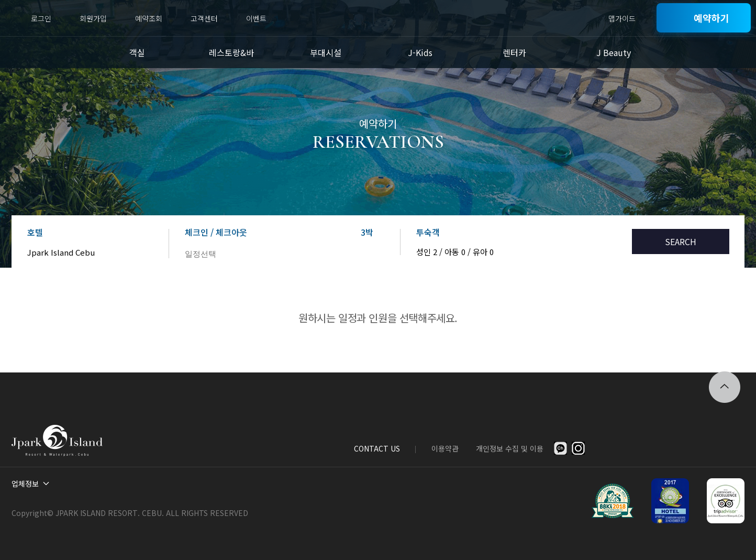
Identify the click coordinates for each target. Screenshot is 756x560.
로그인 (41, 18)
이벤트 (256, 18)
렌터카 (514, 52)
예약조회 (149, 18)
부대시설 (326, 52)
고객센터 (204, 18)
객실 (137, 52)
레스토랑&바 (231, 52)
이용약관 (445, 448)
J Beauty (614, 52)
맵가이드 (622, 18)
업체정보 (25, 484)
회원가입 (93, 18)
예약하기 (711, 18)
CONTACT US (377, 448)
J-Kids (420, 52)
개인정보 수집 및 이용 (510, 448)
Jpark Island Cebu (61, 252)
